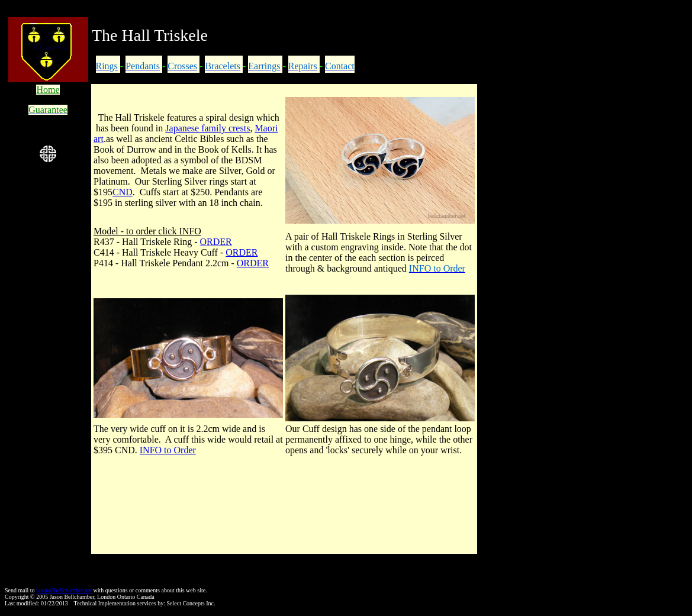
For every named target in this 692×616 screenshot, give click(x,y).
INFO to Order (168, 450)
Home (48, 90)
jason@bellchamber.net (64, 590)
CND (123, 192)
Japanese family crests (207, 128)
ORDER (216, 242)
